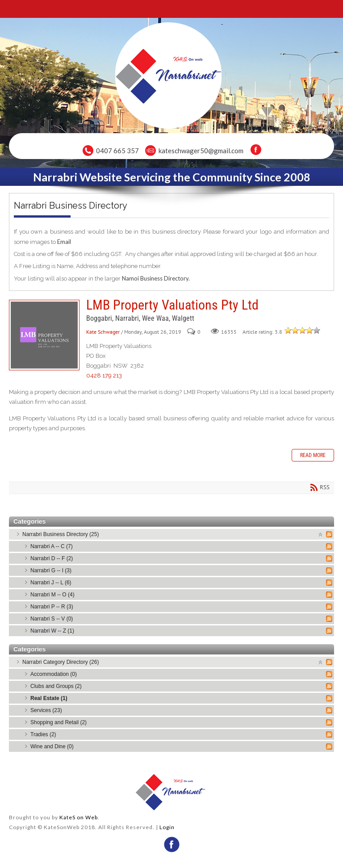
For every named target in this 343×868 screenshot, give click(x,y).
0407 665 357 (117, 151)
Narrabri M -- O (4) (52, 595)
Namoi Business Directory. (156, 278)
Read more (313, 455)
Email (64, 242)
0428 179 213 (104, 375)
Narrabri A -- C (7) (52, 546)
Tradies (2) (43, 734)
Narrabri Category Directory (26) (61, 662)
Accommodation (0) (54, 674)
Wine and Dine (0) (52, 746)
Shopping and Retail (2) (59, 722)
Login (167, 827)
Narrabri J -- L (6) (51, 583)
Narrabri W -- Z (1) (52, 631)
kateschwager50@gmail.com (201, 151)
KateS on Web (79, 817)
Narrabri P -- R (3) (52, 607)
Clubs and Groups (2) (56, 686)
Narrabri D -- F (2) (52, 558)
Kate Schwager (103, 332)
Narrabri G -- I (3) (51, 570)
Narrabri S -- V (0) (52, 619)
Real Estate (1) (49, 698)
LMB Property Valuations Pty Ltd (44, 335)
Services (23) (46, 710)
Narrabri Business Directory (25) (61, 534)
